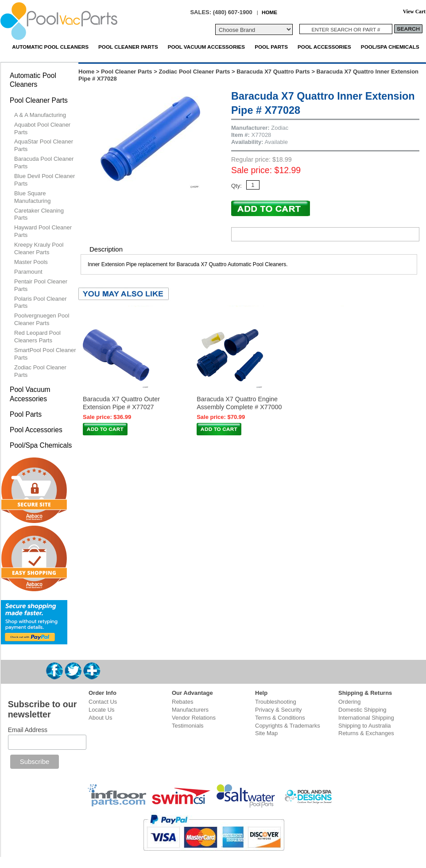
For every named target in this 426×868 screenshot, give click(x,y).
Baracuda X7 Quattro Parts (273, 72)
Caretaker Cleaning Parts (39, 214)
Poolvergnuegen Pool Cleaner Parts (42, 319)
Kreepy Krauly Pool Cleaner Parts (39, 248)
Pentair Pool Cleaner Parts (41, 285)
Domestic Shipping (362, 710)
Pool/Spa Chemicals (390, 47)
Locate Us (102, 710)
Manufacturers (190, 710)
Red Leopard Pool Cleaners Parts (37, 337)
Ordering (350, 702)
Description (106, 249)
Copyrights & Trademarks (288, 726)
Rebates (182, 702)
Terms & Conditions (280, 718)
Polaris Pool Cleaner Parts (41, 302)
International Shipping (366, 718)
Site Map (266, 733)
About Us (100, 718)
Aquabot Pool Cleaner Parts (42, 128)
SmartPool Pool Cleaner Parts (45, 354)
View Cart (414, 12)
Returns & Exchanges (366, 733)
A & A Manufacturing (40, 115)
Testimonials (188, 726)
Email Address (28, 730)
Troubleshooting (276, 702)
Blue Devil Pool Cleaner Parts (45, 180)
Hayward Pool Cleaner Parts (43, 231)
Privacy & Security (278, 710)
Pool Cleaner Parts (128, 47)
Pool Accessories (324, 47)
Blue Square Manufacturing (32, 197)
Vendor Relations (194, 718)
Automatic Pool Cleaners (50, 47)
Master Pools (31, 262)
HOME (269, 12)
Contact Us (103, 702)
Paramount (28, 272)
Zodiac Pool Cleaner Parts (194, 72)
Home (86, 72)
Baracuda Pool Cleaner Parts (44, 163)
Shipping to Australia (365, 726)
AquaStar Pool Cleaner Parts (44, 145)
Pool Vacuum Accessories (206, 47)
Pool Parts (271, 47)
